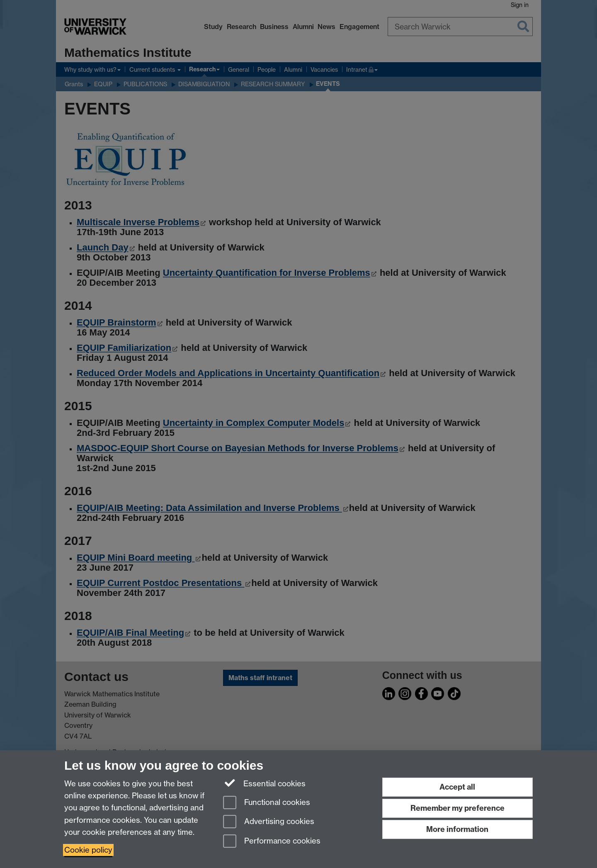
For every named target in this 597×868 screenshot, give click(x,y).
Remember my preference (457, 808)
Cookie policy (88, 850)
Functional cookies (267, 803)
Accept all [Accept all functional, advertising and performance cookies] (457, 787)
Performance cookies (272, 842)
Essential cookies (264, 783)
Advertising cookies (269, 822)
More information (457, 829)
